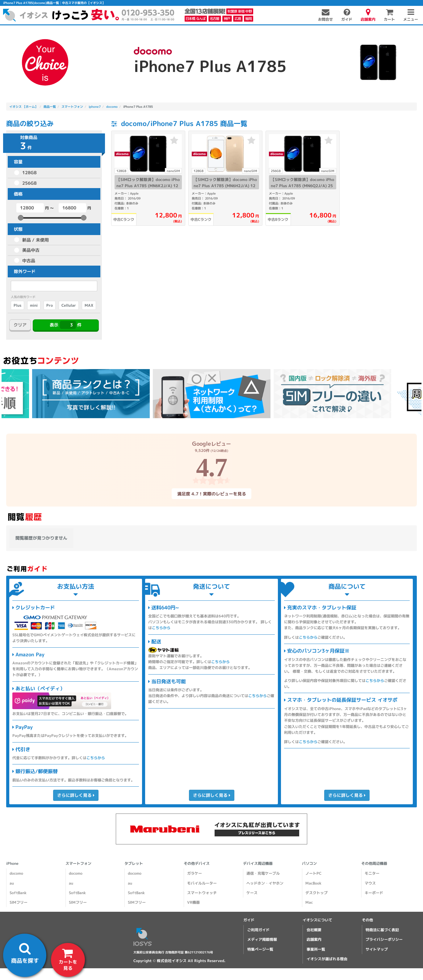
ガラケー (195, 873)
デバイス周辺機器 (258, 863)
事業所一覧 (316, 949)
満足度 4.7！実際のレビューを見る (211, 494)
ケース (252, 893)
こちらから (96, 758)
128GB (29, 172)
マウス (370, 883)
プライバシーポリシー (384, 939)
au (12, 883)
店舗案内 (314, 939)
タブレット (134, 863)
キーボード (374, 893)
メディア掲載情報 (262, 939)
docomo (16, 873)
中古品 (29, 261)
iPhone (12, 863)
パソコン (309, 863)
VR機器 (193, 902)
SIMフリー (19, 902)
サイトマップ (377, 949)
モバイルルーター (202, 883)
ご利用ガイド (258, 930)
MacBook (313, 883)
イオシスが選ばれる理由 (327, 959)
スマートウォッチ (202, 893)
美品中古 (31, 250)
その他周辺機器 (374, 863)
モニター (372, 873)
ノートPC (313, 873)
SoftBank (18, 893)
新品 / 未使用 (36, 240)
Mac (309, 902)
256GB (29, 183)
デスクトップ (316, 893)
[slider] (21, 218)
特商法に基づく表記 (382, 930)
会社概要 (314, 930)
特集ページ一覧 (260, 949)
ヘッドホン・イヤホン (265, 883)
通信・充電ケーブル (263, 873)
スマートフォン (78, 863)
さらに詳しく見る (75, 795)
